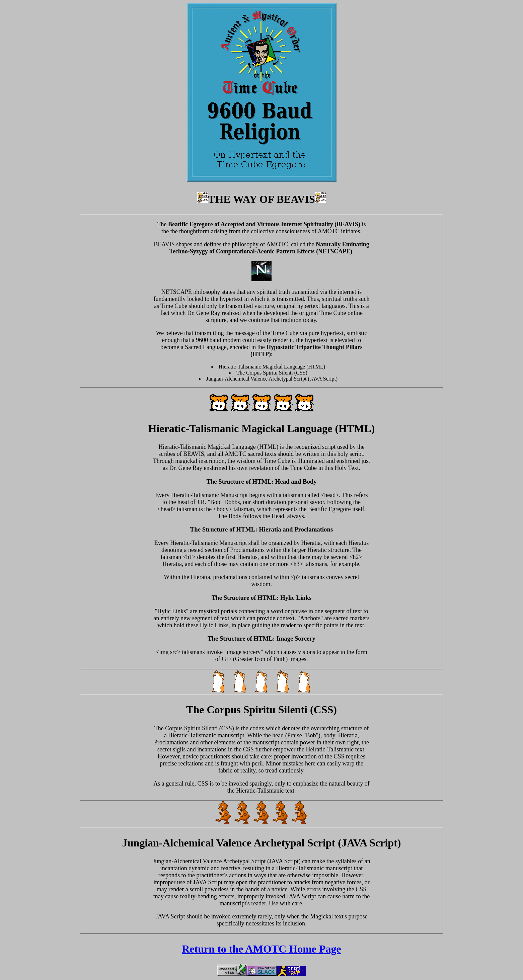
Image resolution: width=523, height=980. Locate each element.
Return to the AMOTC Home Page (261, 949)
